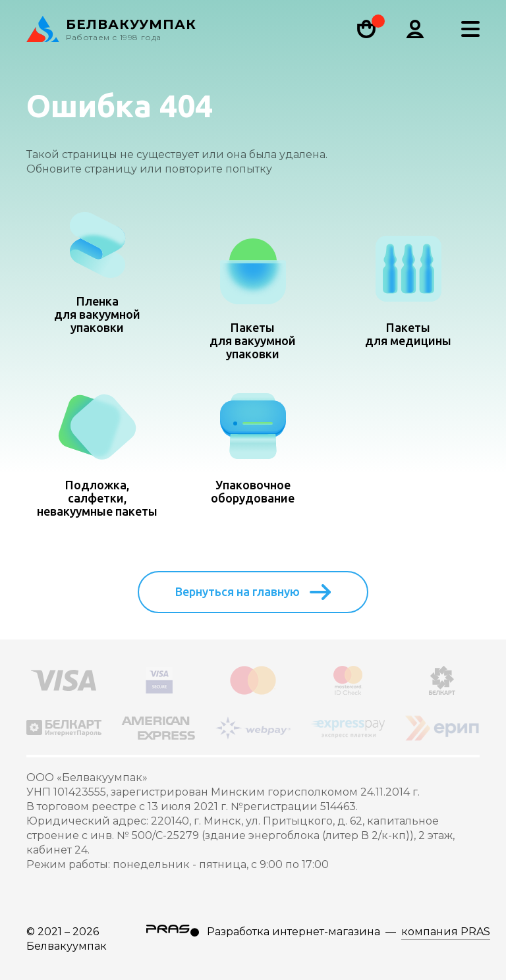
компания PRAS (446, 932)
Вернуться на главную (253, 592)
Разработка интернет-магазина (294, 932)
